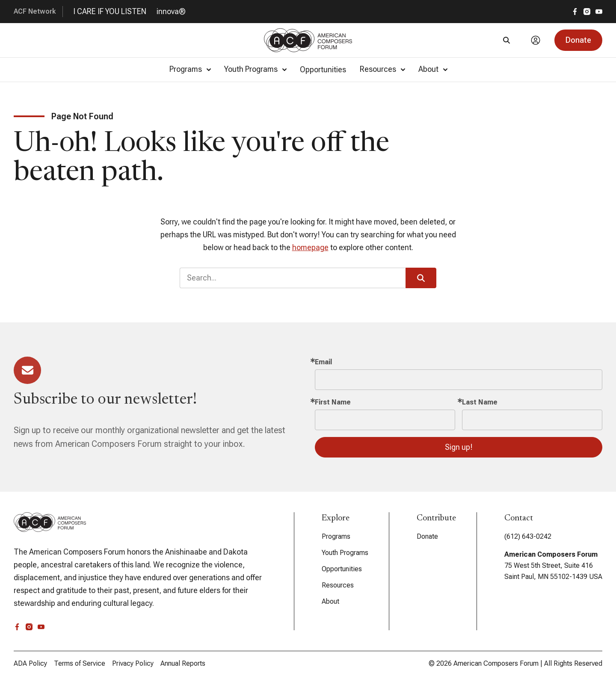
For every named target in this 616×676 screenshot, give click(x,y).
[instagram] (587, 12)
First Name (333, 402)
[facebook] (575, 12)
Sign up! (459, 447)
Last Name (480, 402)
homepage (310, 247)
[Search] (506, 40)
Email (323, 362)
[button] (578, 40)
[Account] (536, 40)
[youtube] (599, 12)
